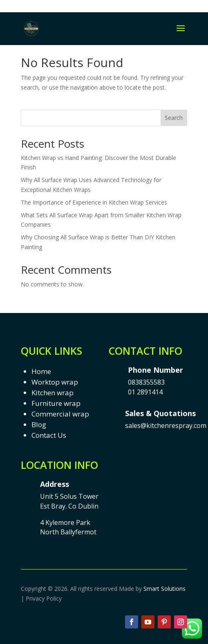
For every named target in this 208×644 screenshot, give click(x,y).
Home (41, 371)
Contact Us (49, 435)
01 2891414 (145, 392)
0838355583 (146, 382)
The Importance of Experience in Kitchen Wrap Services (94, 202)
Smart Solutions (164, 589)
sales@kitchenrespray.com (166, 426)
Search (174, 118)
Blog (39, 424)
